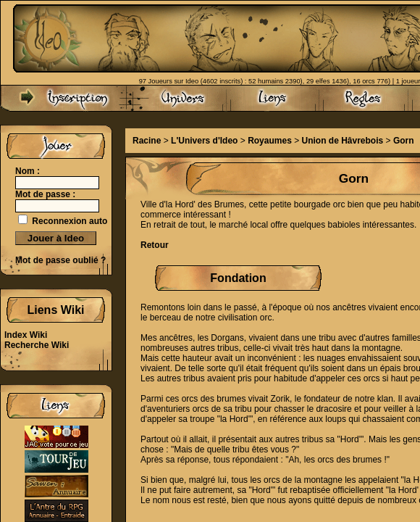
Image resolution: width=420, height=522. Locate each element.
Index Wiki (26, 335)
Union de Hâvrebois (343, 141)
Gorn (404, 141)
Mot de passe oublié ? (60, 260)
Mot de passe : (45, 194)
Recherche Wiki (37, 345)
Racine (147, 141)
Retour (155, 245)
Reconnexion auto (70, 221)
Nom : (28, 171)
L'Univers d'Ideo (204, 141)
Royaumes (270, 141)
